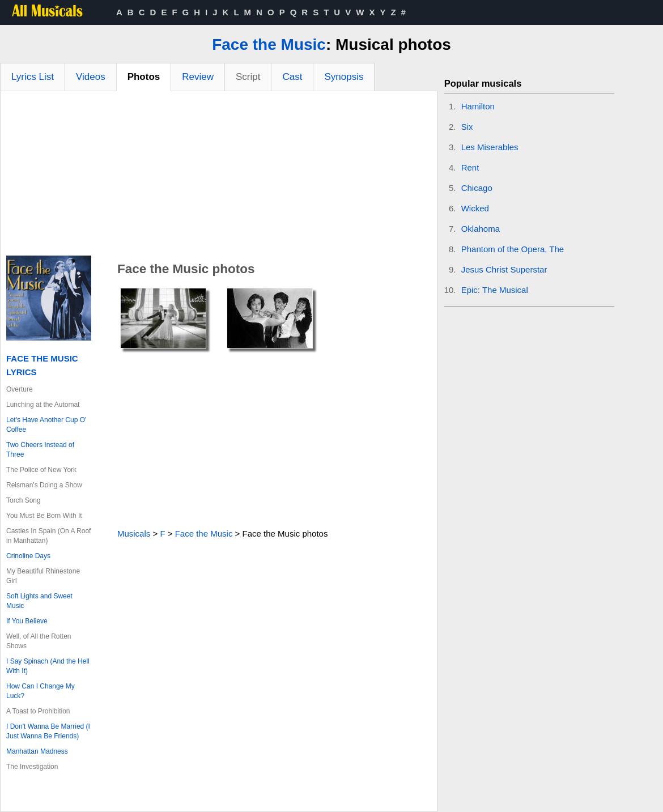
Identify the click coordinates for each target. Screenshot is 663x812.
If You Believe (27, 621)
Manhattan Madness (37, 751)
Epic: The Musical (495, 290)
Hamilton (478, 106)
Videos (91, 77)
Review (198, 77)
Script (248, 77)
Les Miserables (490, 147)
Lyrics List (33, 77)
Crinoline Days (28, 556)
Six (467, 127)
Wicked (475, 208)
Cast (292, 77)
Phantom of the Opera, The (513, 249)
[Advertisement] (219, 176)
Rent (470, 167)
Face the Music (269, 44)
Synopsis (344, 77)
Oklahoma (481, 229)
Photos (144, 77)
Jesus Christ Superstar (504, 269)
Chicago (477, 188)
